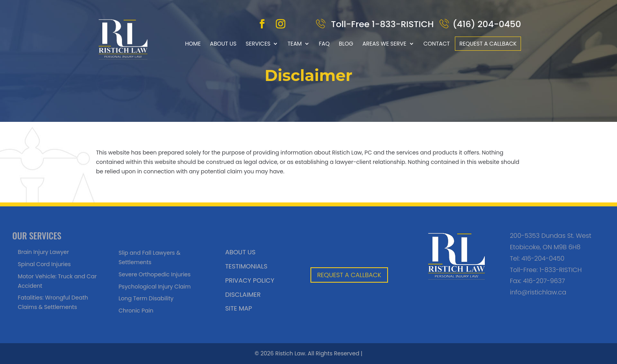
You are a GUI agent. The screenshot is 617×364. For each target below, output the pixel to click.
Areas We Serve (384, 44)
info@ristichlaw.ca (538, 292)
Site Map (238, 308)
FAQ (324, 44)
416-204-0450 (543, 258)
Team (295, 44)
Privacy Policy (250, 280)
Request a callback (488, 44)
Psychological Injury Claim (154, 287)
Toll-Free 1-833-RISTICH (381, 24)
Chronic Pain (136, 311)
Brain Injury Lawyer (43, 252)
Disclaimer (243, 295)
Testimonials (246, 266)
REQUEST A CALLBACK (349, 275)
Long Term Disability (146, 298)
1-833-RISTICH (561, 270)
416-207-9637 (544, 281)
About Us (223, 44)
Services (258, 44)
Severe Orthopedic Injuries (154, 274)
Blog (346, 44)
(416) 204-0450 (487, 24)
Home (193, 44)
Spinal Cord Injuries (44, 264)
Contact (437, 44)
